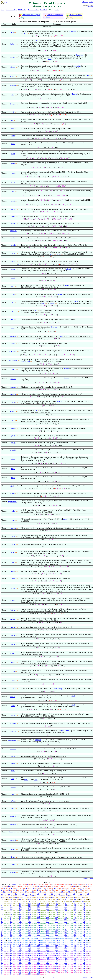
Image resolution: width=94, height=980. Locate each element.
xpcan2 (13, 578)
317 (57, 939)
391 (2, 953)
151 (2, 909)
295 (38, 935)
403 (20, 955)
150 (84, 907)
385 (38, 952)
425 (38, 959)
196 (48, 916)
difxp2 (13, 478)
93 (31, 898)
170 (84, 911)
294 (29, 935)
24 (74, 886)
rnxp (13, 520)
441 (2, 963)
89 (2, 898)
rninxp (13, 600)
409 (75, 955)
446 (48, 963)
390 (84, 952)
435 (38, 961)
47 (59, 890)
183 (20, 914)
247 (57, 925)
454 (29, 965)
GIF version (90, 6)
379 (75, 950)
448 (66, 963)
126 (48, 903)
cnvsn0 (13, 864)
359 (75, 946)
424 (29, 959)
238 (66, 924)
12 (79, 884)
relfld (87, 75)
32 (40, 888)
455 (38, 965)
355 (38, 946)
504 (29, 974)
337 (57, 942)
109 (75, 899)
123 (20, 903)
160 (84, 909)
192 (11, 916)
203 (20, 918)
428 (66, 959)
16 (16, 886)
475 (38, 968)
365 (38, 948)
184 (29, 914)
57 (40, 892)
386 (48, 952)
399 (75, 953)
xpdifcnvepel (13, 502)
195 (38, 916)
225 (38, 922)
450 (84, 963)
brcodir (13, 104)
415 (38, 957)
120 (83, 901)
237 (57, 924)
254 (29, 927)
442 (11, 963)
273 (20, 931)
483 (20, 970)
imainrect (13, 619)
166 (48, 911)
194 (29, 916)
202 (11, 918)
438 (66, 961)
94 (38, 898)
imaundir (13, 343)
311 (2, 939)
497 (57, 972)
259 (75, 927)
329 (75, 940)
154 (29, 909)
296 (48, 935)
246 (48, 925)
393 (20, 953)
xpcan (13, 571)
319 (75, 939)
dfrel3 (13, 771)
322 (11, 940)
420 (84, 957)
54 (19, 892)
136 (48, 905)
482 (11, 970)
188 (66, 914)
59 (55, 892)
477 (57, 968)
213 (20, 920)
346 (48, 944)
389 (75, 952)
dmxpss (13, 528)
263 (20, 929)
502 (11, 974)
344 (29, 944)
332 (11, 942)
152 (11, 909)
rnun (13, 294)
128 (66, 903)
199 (75, 916)
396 (48, 953)
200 (84, 916)
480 (84, 968)
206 (48, 918)
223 (20, 922)
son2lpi (13, 182)
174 (29, 912)
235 (38, 924)
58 (47, 892)
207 (57, 918)
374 (29, 950)
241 (2, 925)
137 (57, 905)
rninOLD (13, 311)
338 (66, 942)
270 (84, 929)
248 (66, 925)
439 (75, 961)
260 (84, 927)
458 (66, 965)
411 (2, 957)
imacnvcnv (13, 832)
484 (29, 970)
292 (11, 935)
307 (57, 937)
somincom (13, 231)
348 (66, 944)
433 (20, 961)
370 (84, 948)
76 (88, 894)
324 (29, 940)
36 (69, 888)
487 (57, 970)
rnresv (13, 794)
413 (20, 957)
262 (11, 929)
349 (75, 944)
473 (20, 968)
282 (11, 933)
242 (11, 925)
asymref (13, 76)
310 (84, 937)
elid (13, 779)
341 (2, 944)
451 (2, 965)
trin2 (13, 136)
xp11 (13, 562)
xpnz (13, 420)
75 (81, 894)
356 (48, 946)
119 (74, 901)
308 (66, 937)
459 (75, 965)
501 (2, 974)
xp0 (36, 410)
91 (16, 898)
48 (67, 890)
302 (11, 937)
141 (2, 907)
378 (66, 950)
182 (11, 914)
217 (57, 920)
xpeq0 (13, 428)
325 (38, 940)
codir (13, 112)
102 (11, 899)
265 (38, 929)
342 (11, 944)
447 (57, 963)
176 (48, 912)
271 (2, 931)
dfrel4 (13, 706)
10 (65, 884)
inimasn (13, 394)
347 (57, 944)
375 (38, 950)
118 (65, 901)
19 (38, 886)
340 (84, 942)
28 (11, 888)
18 (31, 886)
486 (48, 970)
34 (55, 888)
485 (38, 970)
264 (29, 929)
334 (29, 942)
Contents (14, 884)
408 (66, 955)
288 (66, 933)
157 (57, 909)
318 (66, 939)
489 (75, 970)
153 (20, 909)
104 (29, 899)
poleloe (13, 209)
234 (29, 924)
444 (29, 963)
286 (48, 933)
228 (66, 922)
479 (75, 968)
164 (29, 911)
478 (66, 968)
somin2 (13, 238)
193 (20, 916)
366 (48, 948)
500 (84, 972)
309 (75, 937)
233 (20, 924)
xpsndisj (13, 450)
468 (66, 966)
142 (11, 907)
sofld (13, 671)
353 (20, 946)
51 (88, 890)
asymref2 (13, 86)
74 (74, 894)
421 (2, 959)
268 (66, 929)
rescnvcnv (13, 816)
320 (84, 939)
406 (48, 955)
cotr (13, 32)
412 (11, 957)
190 (84, 914)
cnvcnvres (13, 825)
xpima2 (13, 644)
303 (20, 937)
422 (11, 959)
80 (26, 896)
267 (57, 929)
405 (38, 955)
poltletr (13, 216)
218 (66, 920)
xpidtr (13, 129)
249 (75, 925)
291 (2, 935)
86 (69, 896)
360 (84, 946)
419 (75, 957)
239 (75, 924)
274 (29, 931)
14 (2, 886)
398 (66, 953)
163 (20, 911)
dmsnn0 (13, 840)
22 (59, 886)
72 (59, 894)
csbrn (13, 808)
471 (2, 968)
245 (38, 925)
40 (9, 890)
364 (29, 948)
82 (40, 896)
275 (38, 931)
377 (57, 950)
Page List (57, 10)
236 (48, 924)
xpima (13, 627)
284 (29, 933)
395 (38, 953)
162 (11, 911)
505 (38, 974)
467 (57, 966)
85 (62, 896)
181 (2, 914)
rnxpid (13, 544)
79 (19, 896)
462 (11, 966)
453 (20, 965)
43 (31, 890)
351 (2, 946)
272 (11, 931)
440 (84, 961)
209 (75, 918)
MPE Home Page (22, 10)
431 (2, 961)
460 (84, 965)
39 (2, 890)
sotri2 (13, 192)
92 (23, 898)
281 (2, 933)
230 (84, 922)
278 (66, 931)
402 (11, 955)
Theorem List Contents (33, 10)
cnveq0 (13, 763)
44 (38, 890)
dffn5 (73, 696)
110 (84, 899)
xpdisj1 (13, 436)
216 (47, 920)
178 (66, 912)
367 (57, 948)
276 (48, 931)
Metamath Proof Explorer (30, 15)
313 (20, 939)
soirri (13, 164)
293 (20, 935)
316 (47, 939)
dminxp (13, 610)
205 (38, 918)
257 (57, 927)
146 (48, 907)
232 (11, 924)
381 (2, 952)
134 (29, 905)
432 (11, 961)
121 (2, 903)
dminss (13, 370)
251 (2, 927)
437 (57, 961)
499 (75, 972)
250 (84, 925)
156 (48, 909)
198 (66, 916)
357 (57, 946)
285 (38, 933)
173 (20, 912)
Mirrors (3, 10)
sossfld (13, 662)
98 (67, 898)
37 (76, 888)
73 (67, 894)
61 (69, 892)
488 (66, 970)
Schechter (73, 31)
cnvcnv (13, 715)
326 (48, 940)
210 (84, 918)
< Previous (85, 2)
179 (75, 912)
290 (84, 933)
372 (11, 950)
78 (11, 896)
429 (75, 959)
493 (20, 972)
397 (57, 953)
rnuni (13, 328)
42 (23, 890)
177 (57, 912)
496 (48, 972)
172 (11, 912)
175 (38, 912)
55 (26, 892)
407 (57, 955)
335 (38, 942)
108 (66, 899)
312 (11, 939)
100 (82, 898)
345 (38, 944)
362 (11, 948)
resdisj (13, 511)
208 (66, 918)
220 (84, 920)
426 (48, 959)
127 (57, 903)
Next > (91, 2)
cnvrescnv (13, 749)
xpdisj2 (13, 443)
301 (2, 937)
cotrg (25, 33)
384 (29, 952)
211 (2, 920)
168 (66, 911)
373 (20, 950)
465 (38, 966)
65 (9, 894)
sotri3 (13, 201)
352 (11, 946)
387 (57, 952)
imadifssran (13, 351)
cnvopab (13, 253)
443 (20, 963)
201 (2, 918)
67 (23, 894)
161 (2, 911)
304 (29, 937)
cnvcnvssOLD (13, 741)
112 (11, 901)
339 (75, 942)
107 (57, 899)
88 (84, 896)
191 (2, 916)
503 (20, 974)
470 (84, 966)
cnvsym (13, 57)
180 (84, 912)
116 (47, 901)
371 (2, 950)
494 (29, 972)
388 (66, 952)
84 (55, 896)
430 (84, 959)
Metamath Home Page (11, 10)
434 (29, 961)
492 (11, 972)
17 (23, 886)
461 (2, 966)
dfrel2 (13, 689)
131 (2, 905)
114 (29, 901)
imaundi (13, 336)
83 (47, 896)
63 (84, 892)
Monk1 (65, 519)
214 (29, 920)
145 (38, 907)
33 (47, 888)
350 (84, 944)
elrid (36, 780)
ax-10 (52, 254)
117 (56, 901)
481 (2, 970)
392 (11, 953)
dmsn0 (13, 857)
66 (16, 894)
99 (74, 898)
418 (66, 957)
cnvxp (13, 402)
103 (20, 899)
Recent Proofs (44, 10)
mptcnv (13, 261)
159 (75, 909)
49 (74, 890)
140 (84, 905)
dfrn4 (13, 801)
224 (29, 922)
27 (4, 888)
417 (57, 957)
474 (29, 968)
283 (20, 933)
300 (84, 935)
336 (48, 942)
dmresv (13, 787)
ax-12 (59, 254)
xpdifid (13, 493)
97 (59, 898)
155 (38, 909)
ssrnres (13, 588)
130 (84, 903)
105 (38, 899)
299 (75, 935)
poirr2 (13, 144)
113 (20, 901)
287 (57, 933)
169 (75, 911)
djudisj (13, 486)
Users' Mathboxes (74, 15)
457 (57, 965)
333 (20, 942)
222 (11, 922)
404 (29, 955)
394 (29, 953)
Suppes (68, 269)
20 (45, 886)
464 (29, 966)
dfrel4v (13, 697)
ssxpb (13, 552)
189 (75, 914)
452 (11, 965)
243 (20, 925)
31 (33, 888)
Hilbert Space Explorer (53, 15)
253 (20, 927)
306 (48, 937)
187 (57, 914)
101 (2, 899)
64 (2, 894)
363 (20, 948)
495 (38, 972)
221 (2, 922)
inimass (13, 387)
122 (11, 903)
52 (4, 892)
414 (29, 957)
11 (72, 884)
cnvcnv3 (13, 680)
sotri (13, 173)
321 (2, 940)
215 (38, 920)
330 (84, 940)
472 (11, 968)
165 (38, 911)
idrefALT (13, 44)
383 (20, 952)
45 (45, 890)
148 (66, 907)
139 (75, 905)
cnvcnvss (13, 732)
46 (52, 890)
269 (75, 929)
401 (2, 955)
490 (84, 970)
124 (29, 903)
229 (75, 922)
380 (84, 950)
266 (48, 929)
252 (11, 927)
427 (57, 959)
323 (20, 940)
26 (88, 886)
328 (66, 940)
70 (45, 894)
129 (75, 903)
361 (2, 948)
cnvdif (13, 278)
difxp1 (13, 469)
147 (57, 907)
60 (62, 892)
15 (9, 886)
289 (75, 933)
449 (75, 963)
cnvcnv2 (13, 723)
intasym (13, 67)
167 (57, 911)
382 (11, 952)
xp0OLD (13, 411)
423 (20, 959)
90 (9, 898)
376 (48, 950)
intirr (13, 95)
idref (35, 40)
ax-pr (43, 303)
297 (57, 935)
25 (81, 886)
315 (38, 939)
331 (2, 942)
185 (38, 914)
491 (2, 972)
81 (33, 896)
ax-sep (53, 303)
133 (20, 905)
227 (57, 922)
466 (48, 966)
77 (4, 896)
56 (33, 892)
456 (48, 965)
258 (66, 927)
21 (52, 886)
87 (76, 896)
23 (67, 886)
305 (38, 937)
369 (75, 948)
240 (84, 924)
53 (11, 892)
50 (81, 890)
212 (11, 920)
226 (48, 922)
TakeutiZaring (57, 689)
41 (16, 890)
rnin (13, 302)
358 (66, 946)
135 (38, 905)
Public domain (51, 978)
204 (29, 918)
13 (86, 884)
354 (29, 946)
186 (48, 914)
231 (2, 924)
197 (57, 916)
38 (84, 888)
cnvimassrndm (13, 360)
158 (66, 909)
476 (48, 968)
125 (38, 903)
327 (57, 940)
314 (29, 939)
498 (66, 972)
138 (66, 905)
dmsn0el (13, 873)
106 (48, 899)
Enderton (54, 327)
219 (75, 920)
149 (75, 907)
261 (2, 929)
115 (38, 901)
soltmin (13, 245)
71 (52, 894)
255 (38, 927)
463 (20, 966)
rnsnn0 (13, 849)
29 (19, 888)
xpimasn (13, 653)
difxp (13, 459)
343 (20, 944)
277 (57, 931)
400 (84, 953)
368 (66, 948)
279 (75, 931)
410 (84, 955)
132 (11, 905)
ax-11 (50, 59)
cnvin (13, 286)
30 (26, 888)
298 (66, 935)
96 (52, 898)
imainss (13, 379)
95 (45, 898)
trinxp (13, 154)
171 (2, 912)
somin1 (13, 224)
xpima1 (13, 635)
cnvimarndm (25, 361)
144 (29, 907)
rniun (13, 319)
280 (84, 931)
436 (48, 961)
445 (38, 963)
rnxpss (13, 536)
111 (2, 901)
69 (38, 894)
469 (75, 966)
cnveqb (13, 756)
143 (20, 907)
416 (47, 957)
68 (31, 894)
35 (62, 888)
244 (29, 925)
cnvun (13, 270)
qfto (13, 120)
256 (48, 927)
